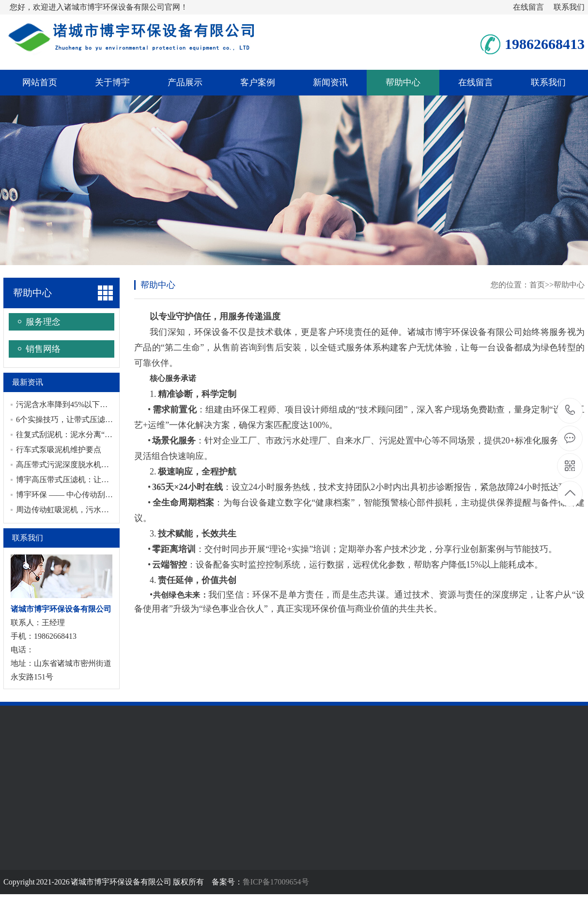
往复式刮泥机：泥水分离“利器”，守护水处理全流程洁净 (112, 434)
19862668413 (570, 410)
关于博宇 (112, 82)
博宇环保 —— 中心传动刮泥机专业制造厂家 (92, 495)
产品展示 (185, 82)
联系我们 (569, 7)
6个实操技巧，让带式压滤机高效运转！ (84, 419)
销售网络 (43, 349)
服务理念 (43, 322)
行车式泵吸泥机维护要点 (59, 450)
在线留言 (528, 7)
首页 (537, 285)
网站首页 (40, 82)
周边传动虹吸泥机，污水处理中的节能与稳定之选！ (105, 510)
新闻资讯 (330, 82)
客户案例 (258, 82)
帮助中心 (403, 82)
